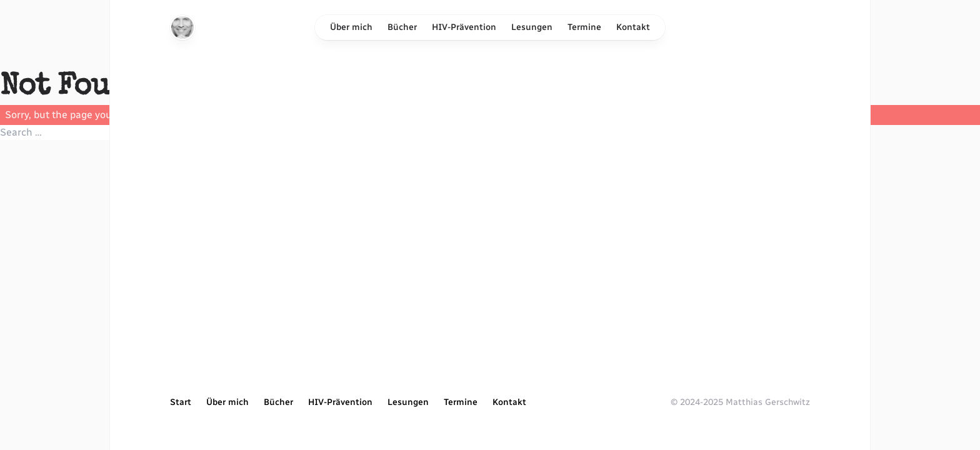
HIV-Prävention (464, 27)
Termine (584, 27)
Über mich (351, 27)
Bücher (402, 27)
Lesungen (532, 27)
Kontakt (633, 27)
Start (181, 402)
